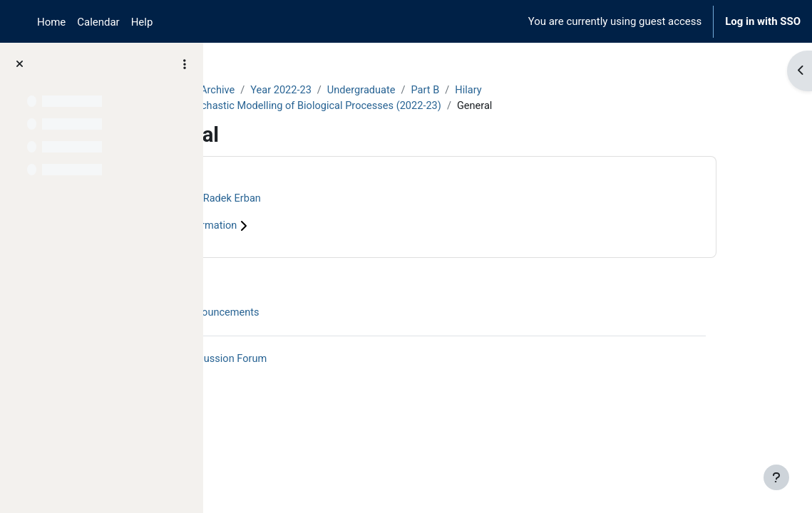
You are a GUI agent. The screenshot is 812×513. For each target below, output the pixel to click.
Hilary (560, 90)
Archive (304, 90)
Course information (285, 227)
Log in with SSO (763, 21)
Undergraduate (451, 90)
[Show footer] (776, 477)
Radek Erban (318, 199)
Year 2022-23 (369, 90)
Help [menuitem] (142, 22)
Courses (251, 90)
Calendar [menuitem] (98, 22)
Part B (517, 90)
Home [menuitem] (51, 22)
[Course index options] (185, 64)
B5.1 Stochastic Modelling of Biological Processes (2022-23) (390, 106)
